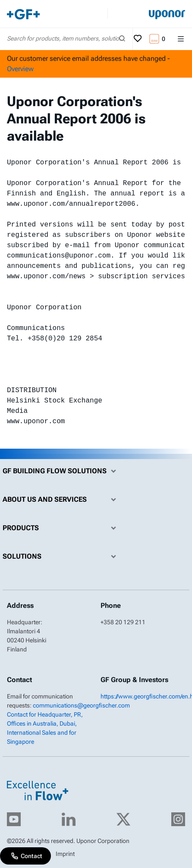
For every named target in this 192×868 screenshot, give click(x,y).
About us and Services (61, 500)
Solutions (61, 557)
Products (61, 528)
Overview (20, 69)
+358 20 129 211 (123, 622)
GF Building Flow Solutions (61, 471)
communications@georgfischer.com (81, 705)
